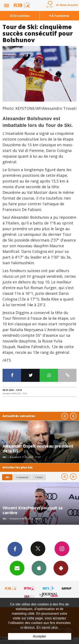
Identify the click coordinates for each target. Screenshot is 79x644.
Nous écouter (69, 5)
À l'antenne (59, 16)
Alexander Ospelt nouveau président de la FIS (38, 448)
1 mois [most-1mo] (39, 477)
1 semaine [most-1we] (22, 477)
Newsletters (17, 568)
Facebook (15, 549)
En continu (20, 16)
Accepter (39, 636)
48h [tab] (7, 477)
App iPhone (39, 568)
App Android (61, 568)
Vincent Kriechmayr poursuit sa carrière (33, 510)
